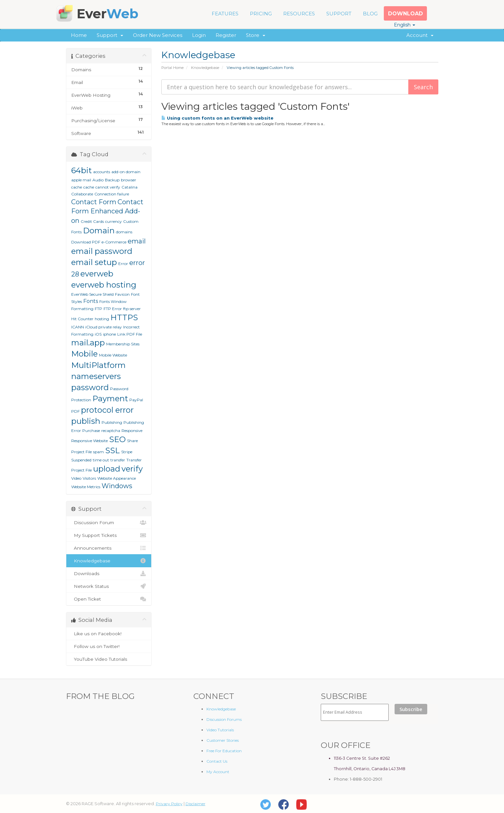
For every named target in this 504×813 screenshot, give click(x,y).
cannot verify (108, 187)
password (90, 387)
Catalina (130, 187)
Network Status (109, 586)
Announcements (109, 548)
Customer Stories (223, 740)
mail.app (88, 343)
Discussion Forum (109, 523)
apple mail (81, 180)
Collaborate (82, 194)
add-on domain (126, 172)
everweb (97, 274)
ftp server (132, 309)
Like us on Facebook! (109, 634)
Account (420, 35)
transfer (118, 460)
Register (226, 35)
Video (76, 478)
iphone (109, 334)
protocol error (107, 410)
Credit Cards (92, 221)
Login (199, 35)
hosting (102, 319)
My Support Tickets (109, 535)
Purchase (91, 431)
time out (101, 460)
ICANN (78, 327)
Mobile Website (113, 355)
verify (132, 469)
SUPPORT (339, 14)
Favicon (122, 294)
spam (98, 452)
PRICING (261, 14)
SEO (117, 439)
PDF (75, 411)
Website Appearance (117, 478)
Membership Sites (123, 344)
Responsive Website (89, 441)
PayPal (136, 400)
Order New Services (158, 35)
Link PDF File (130, 334)
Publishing (112, 422)
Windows (117, 486)
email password (102, 251)
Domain (99, 231)
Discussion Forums (224, 719)
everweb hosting (104, 285)
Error (123, 264)
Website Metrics (86, 487)
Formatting (82, 309)
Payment (110, 398)
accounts (102, 172)
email (137, 241)
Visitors (89, 478)
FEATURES (225, 14)
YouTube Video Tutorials (109, 659)
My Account (218, 772)
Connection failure (112, 194)
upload (107, 469)
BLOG (370, 14)
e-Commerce (114, 242)
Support (110, 35)
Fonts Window (113, 301)
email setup (94, 262)
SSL (113, 450)
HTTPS (124, 317)
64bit (81, 170)
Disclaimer (195, 804)
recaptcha (111, 431)
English (405, 25)
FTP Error (113, 309)
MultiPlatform (98, 365)
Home (79, 35)
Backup (112, 180)
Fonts (91, 301)
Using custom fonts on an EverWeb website (217, 118)
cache (89, 187)
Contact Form (94, 202)
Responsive (132, 431)
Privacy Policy (169, 804)
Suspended (81, 460)
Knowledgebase (205, 68)
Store (256, 35)
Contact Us (217, 761)
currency (114, 221)
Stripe (127, 452)
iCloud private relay (104, 327)
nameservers (96, 376)
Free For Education (224, 751)
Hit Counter (82, 319)
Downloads (109, 573)
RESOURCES (299, 14)
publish (86, 421)
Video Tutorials (220, 730)
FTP (98, 309)
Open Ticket (109, 599)
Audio (98, 180)
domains (124, 232)
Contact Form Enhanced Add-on (107, 211)
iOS (98, 334)
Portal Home (172, 68)
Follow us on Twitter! (109, 646)
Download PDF (86, 242)
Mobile (84, 354)
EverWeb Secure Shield (92, 294)
